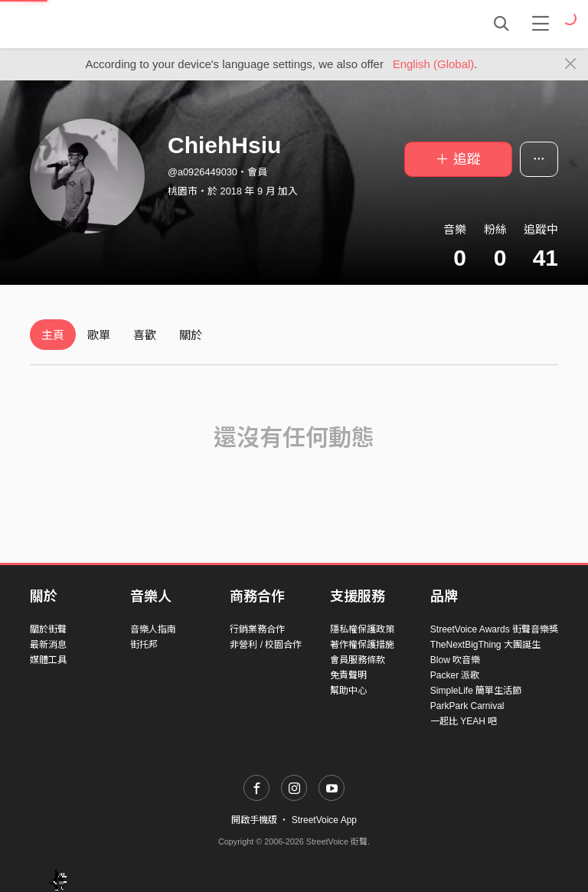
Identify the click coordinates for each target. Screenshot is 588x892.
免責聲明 (348, 675)
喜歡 (145, 335)
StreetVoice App (324, 820)
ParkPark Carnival (467, 706)
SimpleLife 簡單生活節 (476, 691)
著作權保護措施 (362, 645)
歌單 (99, 335)
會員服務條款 (358, 660)
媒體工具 (48, 660)
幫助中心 (348, 691)
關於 (191, 335)
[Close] (571, 64)
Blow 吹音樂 (455, 660)
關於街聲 (48, 629)
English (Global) (434, 64)
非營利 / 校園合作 (266, 645)
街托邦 (144, 645)
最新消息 (48, 645)
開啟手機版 (254, 820)
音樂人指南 (153, 629)
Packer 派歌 (455, 675)
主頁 (53, 335)
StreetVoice (93, 24)
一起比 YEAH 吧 (464, 721)
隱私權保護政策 (362, 629)
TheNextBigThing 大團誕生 (485, 645)
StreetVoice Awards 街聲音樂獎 (494, 629)
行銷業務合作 (257, 629)
